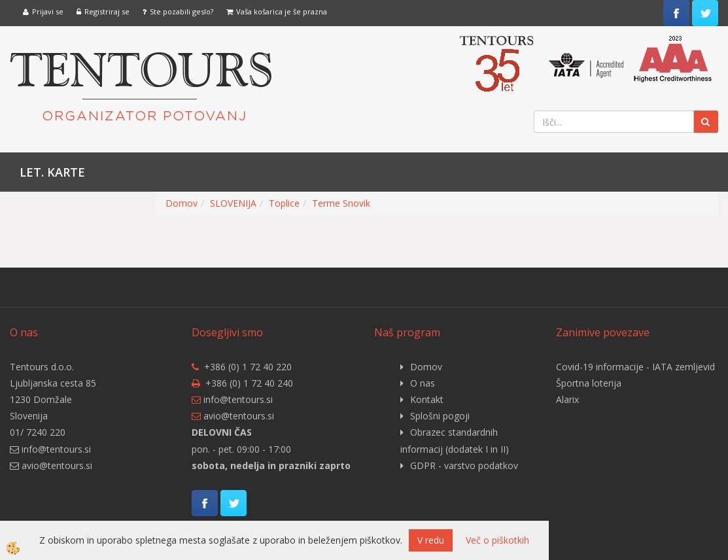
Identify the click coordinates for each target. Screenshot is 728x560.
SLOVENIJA (233, 203)
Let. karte (52, 172)
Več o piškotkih (497, 540)
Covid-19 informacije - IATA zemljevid (635, 367)
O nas (423, 383)
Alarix (567, 399)
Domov (182, 203)
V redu (431, 540)
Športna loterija (589, 383)
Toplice (284, 203)
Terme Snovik (341, 203)
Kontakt (427, 399)
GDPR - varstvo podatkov (464, 465)
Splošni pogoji (440, 416)
